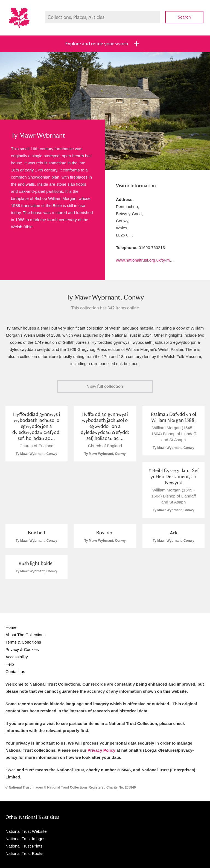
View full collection (105, 386)
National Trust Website (26, 831)
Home (11, 627)
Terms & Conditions (23, 642)
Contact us (15, 672)
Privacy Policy (101, 750)
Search (184, 17)
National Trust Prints (24, 846)
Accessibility (17, 657)
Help (10, 664)
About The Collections (25, 635)
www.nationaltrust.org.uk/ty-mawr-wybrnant (155, 260)
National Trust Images (25, 839)
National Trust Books (24, 853)
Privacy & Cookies (22, 649)
